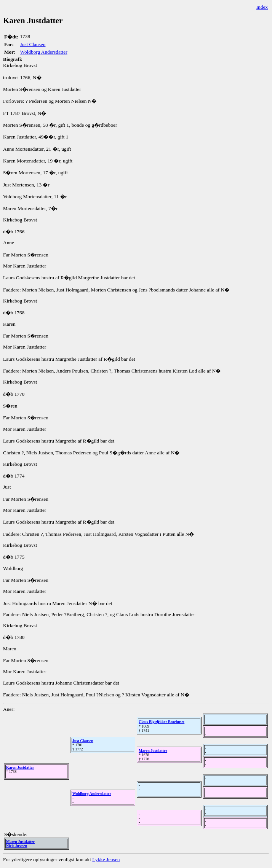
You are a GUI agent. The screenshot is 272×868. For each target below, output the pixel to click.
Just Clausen (33, 44)
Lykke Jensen (106, 859)
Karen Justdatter (20, 767)
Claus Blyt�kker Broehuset (162, 722)
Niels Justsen (17, 846)
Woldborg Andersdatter (43, 52)
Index (262, 7)
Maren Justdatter (153, 751)
